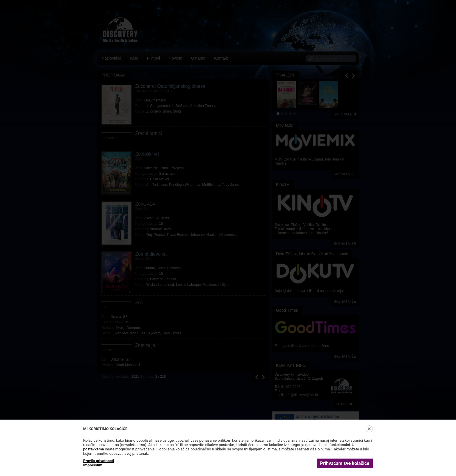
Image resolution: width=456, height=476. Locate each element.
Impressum (93, 465)
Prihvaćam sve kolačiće (345, 463)
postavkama (93, 449)
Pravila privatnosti (99, 461)
